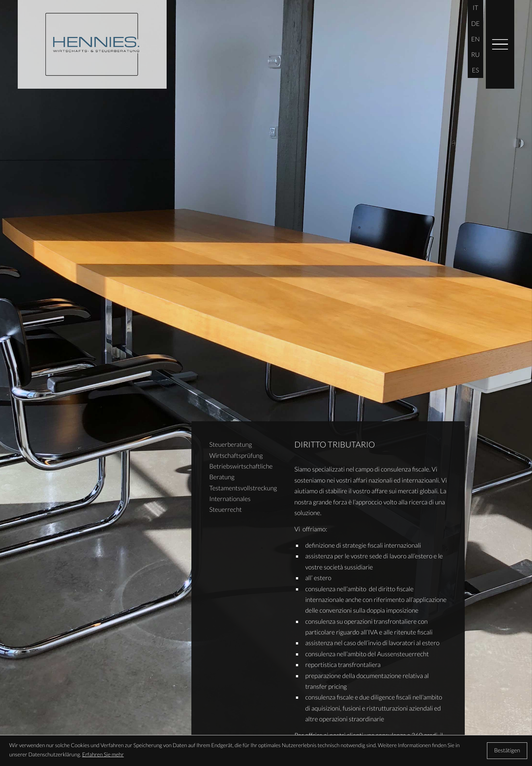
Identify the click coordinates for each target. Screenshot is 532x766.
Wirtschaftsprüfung (236, 455)
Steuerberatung (231, 444)
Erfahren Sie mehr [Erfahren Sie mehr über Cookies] (103, 755)
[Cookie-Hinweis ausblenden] (507, 750)
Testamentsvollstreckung (243, 488)
